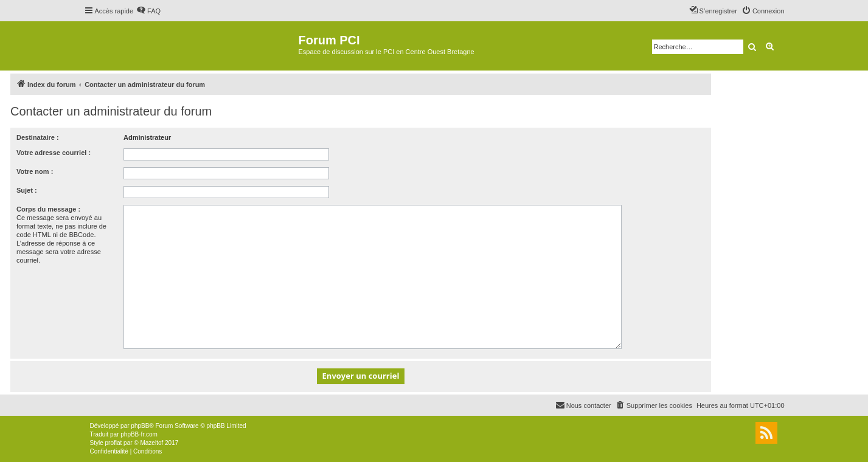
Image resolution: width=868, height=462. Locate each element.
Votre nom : (35, 171)
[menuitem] (148, 11)
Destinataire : (38, 137)
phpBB (140, 426)
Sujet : (27, 190)
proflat (114, 443)
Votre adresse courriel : (54, 153)
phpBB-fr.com (139, 434)
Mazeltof (151, 443)
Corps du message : (48, 209)
